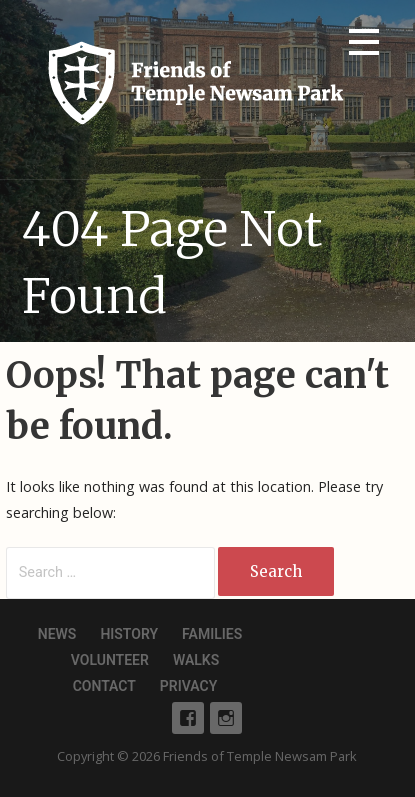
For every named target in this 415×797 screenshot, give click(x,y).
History (129, 634)
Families (212, 634)
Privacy (188, 686)
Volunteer (110, 660)
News (57, 634)
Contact (104, 686)
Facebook (188, 718)
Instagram (226, 718)
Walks (196, 660)
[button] (364, 45)
